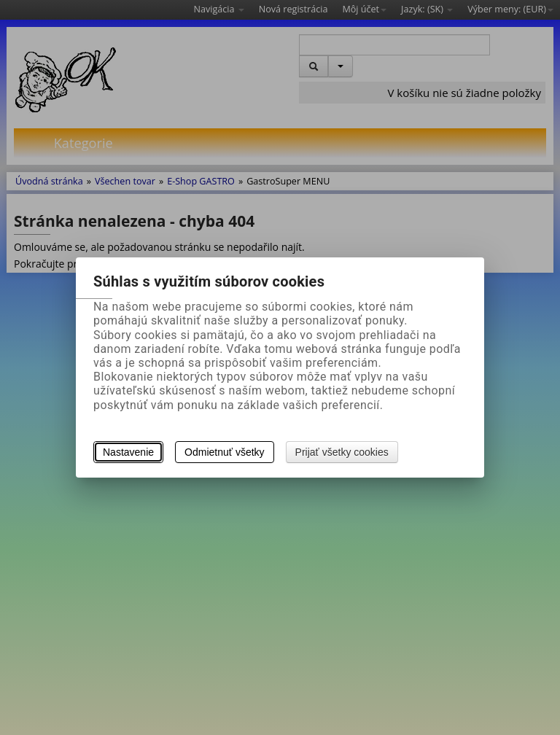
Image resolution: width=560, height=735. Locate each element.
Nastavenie (128, 452)
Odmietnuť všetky (225, 452)
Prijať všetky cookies (342, 452)
